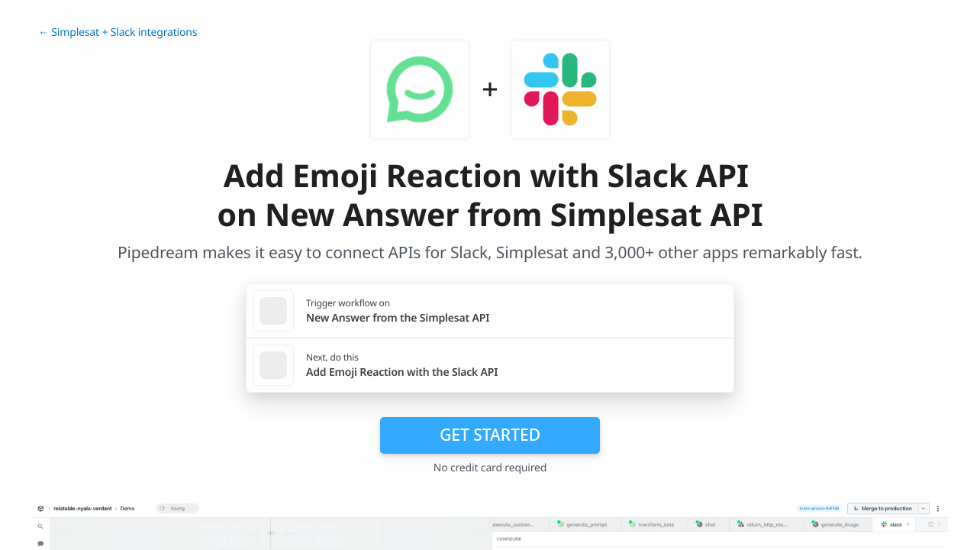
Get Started (490, 435)
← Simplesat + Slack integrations (118, 32)
